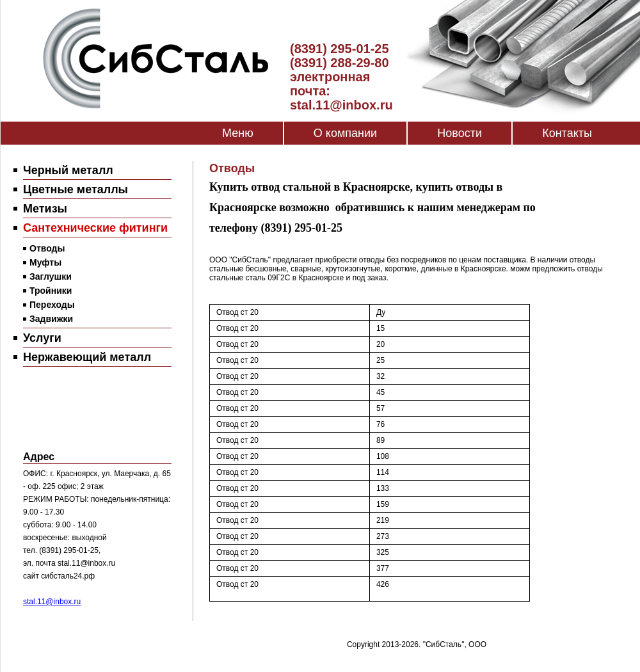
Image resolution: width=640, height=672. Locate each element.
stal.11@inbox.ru (52, 602)
